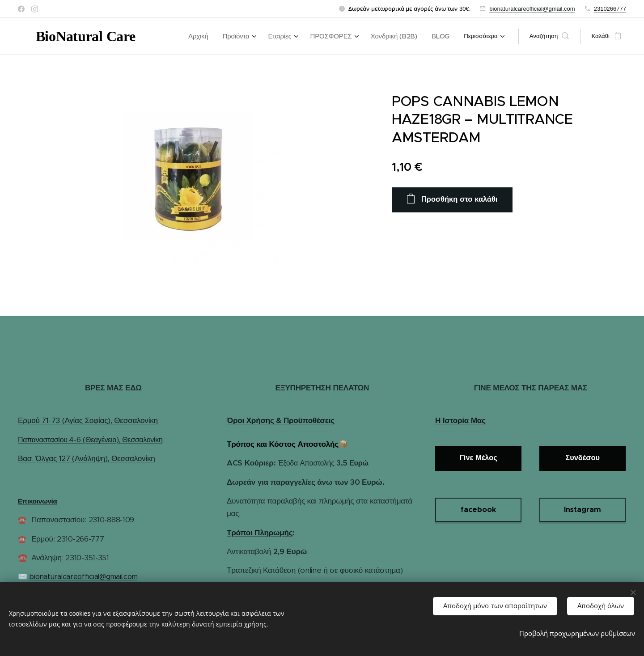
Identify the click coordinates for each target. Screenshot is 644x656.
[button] (549, 36)
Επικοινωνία (38, 501)
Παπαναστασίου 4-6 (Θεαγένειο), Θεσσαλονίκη (90, 440)
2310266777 (610, 9)
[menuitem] (217, 36)
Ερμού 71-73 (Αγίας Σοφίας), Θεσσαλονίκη (88, 420)
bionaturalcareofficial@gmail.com (532, 9)
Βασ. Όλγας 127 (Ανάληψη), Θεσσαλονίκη (86, 458)
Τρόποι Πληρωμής (260, 533)
